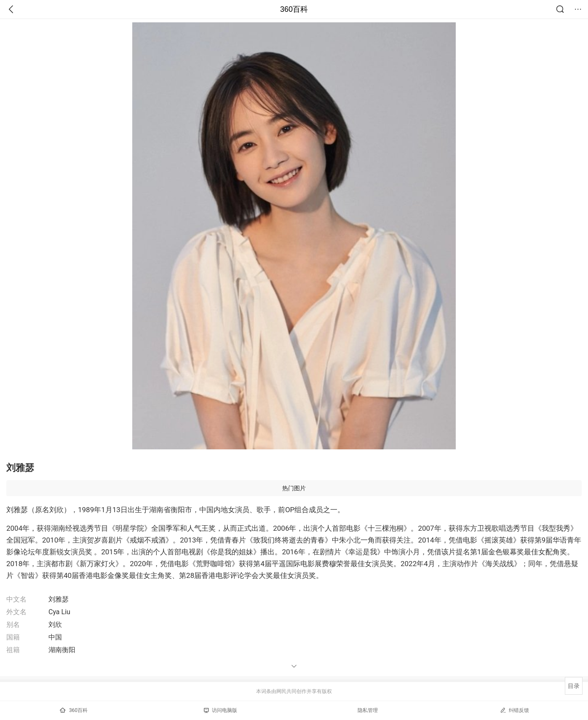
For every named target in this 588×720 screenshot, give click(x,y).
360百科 (294, 9)
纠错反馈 (514, 710)
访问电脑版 (220, 710)
